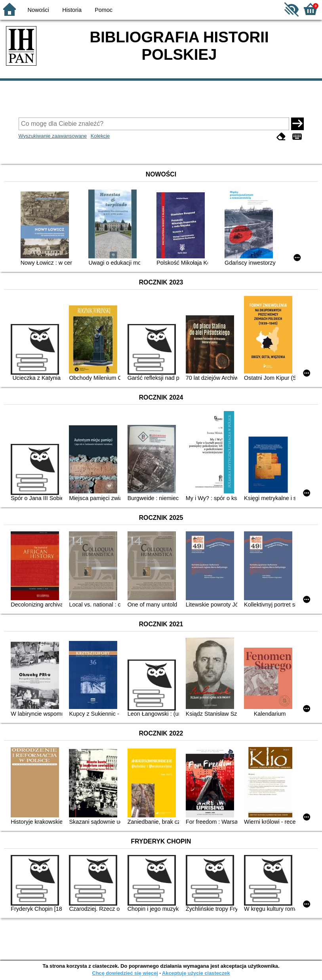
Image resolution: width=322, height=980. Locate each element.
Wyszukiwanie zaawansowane (53, 136)
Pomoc (104, 10)
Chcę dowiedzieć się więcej (125, 973)
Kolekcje (100, 136)
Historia (72, 10)
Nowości (38, 10)
